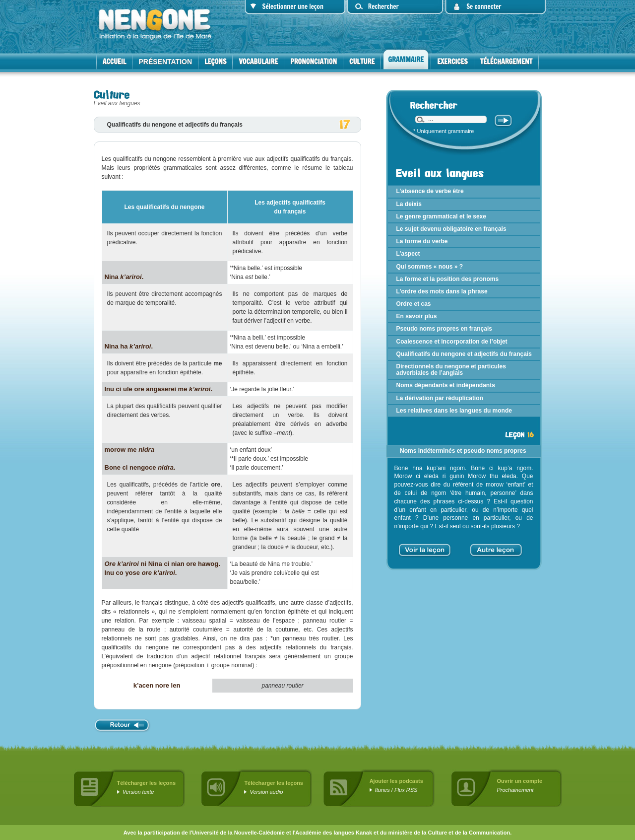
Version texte (138, 792)
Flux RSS (406, 790)
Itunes (382, 790)
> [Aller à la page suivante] (519, 547)
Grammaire (406, 60)
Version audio (267, 792)
